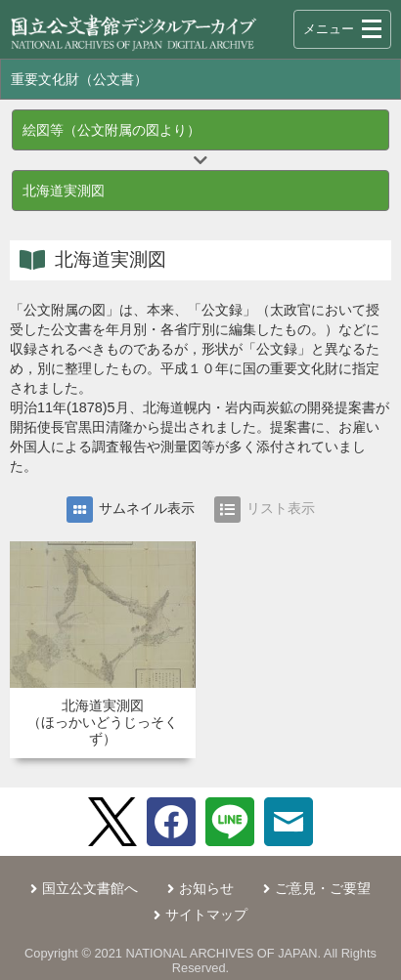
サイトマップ (206, 915)
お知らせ (206, 888)
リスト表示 (265, 510)
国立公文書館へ (90, 888)
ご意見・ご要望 (323, 888)
